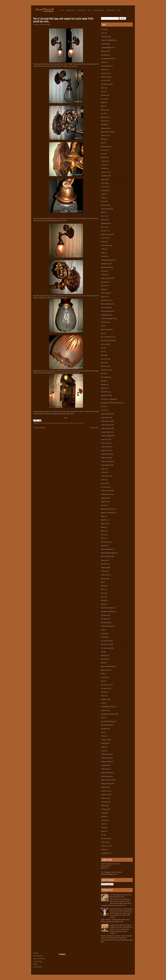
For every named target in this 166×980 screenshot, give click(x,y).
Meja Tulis (104, 524)
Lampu (103, 410)
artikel (103, 88)
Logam (103, 483)
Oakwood (104, 560)
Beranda (36, 953)
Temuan (103, 798)
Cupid (103, 194)
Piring (103, 633)
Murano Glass (105, 542)
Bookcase (104, 121)
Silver (103, 696)
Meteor (103, 531)
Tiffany (103, 805)
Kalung (103, 355)
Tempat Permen (106, 784)
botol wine (104, 135)
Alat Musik (104, 55)
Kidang (103, 381)
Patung (103, 579)
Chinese (103, 179)
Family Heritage (106, 234)
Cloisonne (104, 187)
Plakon (103, 637)
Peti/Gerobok (105, 622)
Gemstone (104, 282)
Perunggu (104, 619)
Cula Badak (104, 190)
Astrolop (104, 95)
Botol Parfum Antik (107, 132)
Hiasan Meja (105, 308)
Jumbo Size (105, 344)
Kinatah (103, 388)
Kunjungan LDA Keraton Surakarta (111, 403)
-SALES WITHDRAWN (108, 40)
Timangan (104, 809)
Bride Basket (105, 146)
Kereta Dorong (106, 370)
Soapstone (104, 710)
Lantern (103, 469)
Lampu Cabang (106, 425)
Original (103, 568)
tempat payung (106, 776)
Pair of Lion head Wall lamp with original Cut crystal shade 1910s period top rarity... (63, 20)
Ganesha (104, 256)
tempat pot (104, 787)
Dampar (103, 201)
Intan (103, 326)
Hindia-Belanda (106, 311)
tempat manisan (106, 773)
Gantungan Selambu (107, 260)
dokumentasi (105, 223)
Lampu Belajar (106, 417)
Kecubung (104, 366)
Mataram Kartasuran (107, 509)
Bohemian (104, 117)
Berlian (103, 110)
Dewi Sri (104, 216)
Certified (104, 168)
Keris (103, 373)
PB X (103, 597)
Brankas (103, 139)
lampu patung (105, 465)
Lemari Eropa (105, 476)
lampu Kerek (105, 443)
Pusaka (103, 655)
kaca (102, 348)
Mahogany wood (106, 494)
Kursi (103, 406)
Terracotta (104, 802)
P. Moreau (104, 571)
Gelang (103, 275)
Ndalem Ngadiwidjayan (108, 553)
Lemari (103, 472)
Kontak (119, 10)
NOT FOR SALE (106, 557)
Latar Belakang (38, 956)
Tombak (103, 813)
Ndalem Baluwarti (107, 549)
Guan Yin (104, 297)
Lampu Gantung (106, 414)
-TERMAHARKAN (106, 48)
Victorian (104, 842)
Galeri (103, 253)
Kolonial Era (105, 392)
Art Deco (104, 81)
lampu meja (105, 458)
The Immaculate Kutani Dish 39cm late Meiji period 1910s (121, 896)
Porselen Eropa (106, 641)
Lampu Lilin (105, 450)
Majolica (104, 502)
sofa (102, 718)
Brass (103, 143)
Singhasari (104, 699)
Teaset (103, 751)
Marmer (103, 505)
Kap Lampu (105, 359)
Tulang (103, 827)
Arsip (89, 10)
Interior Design (106, 329)
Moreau (103, 535)
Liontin (103, 480)
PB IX (103, 586)
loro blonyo (105, 487)
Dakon (103, 198)
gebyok (103, 271)
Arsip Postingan (38, 961)
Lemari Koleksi (81, 10)
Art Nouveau (105, 84)
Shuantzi (104, 692)
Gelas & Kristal (106, 278)
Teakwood (104, 743)
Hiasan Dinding (106, 304)
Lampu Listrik (68, 423)
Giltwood (104, 286)
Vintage (103, 849)
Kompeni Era (105, 395)
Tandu (103, 736)
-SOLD (42, 423)
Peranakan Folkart (107, 608)
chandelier (104, 176)
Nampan (104, 546)
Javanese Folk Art (107, 340)
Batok (103, 106)
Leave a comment (78, 423)
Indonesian (104, 322)
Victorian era (105, 846)
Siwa (102, 703)
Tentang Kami (70, 10)
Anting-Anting (105, 77)
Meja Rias (104, 520)
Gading (103, 249)
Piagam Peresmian (107, 626)
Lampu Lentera (106, 447)
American (104, 70)
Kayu (103, 363)
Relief (103, 663)
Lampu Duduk (105, 432)
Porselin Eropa (106, 648)
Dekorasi (104, 205)
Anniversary (105, 73)
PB (102, 582)
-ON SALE (104, 37)
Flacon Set (104, 238)
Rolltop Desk (105, 670)
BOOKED (104, 124)
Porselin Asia (105, 644)
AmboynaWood (106, 66)
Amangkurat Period (107, 59)
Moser (103, 538)
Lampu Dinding (59, 423)
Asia (102, 92)
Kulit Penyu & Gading (108, 399)
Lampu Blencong (106, 421)
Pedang (103, 600)
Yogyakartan (105, 853)
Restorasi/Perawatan (107, 666)
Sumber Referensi (99, 10)
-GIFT (103, 33)
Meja (103, 516)
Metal (103, 527)
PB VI (103, 589)
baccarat (104, 99)
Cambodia (104, 161)
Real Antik (104, 659)
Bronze (103, 150)
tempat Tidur (105, 791)
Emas (103, 227)
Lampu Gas (104, 439)
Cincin (103, 183)
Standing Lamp (106, 725)
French (103, 242)
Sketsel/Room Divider (108, 707)
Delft (103, 212)
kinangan (104, 384)
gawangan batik (106, 267)
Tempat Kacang (106, 762)
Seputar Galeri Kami (39, 959)
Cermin (103, 165)
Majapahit (104, 498)
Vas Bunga (104, 838)
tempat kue (105, 765)
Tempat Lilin (105, 769)
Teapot (103, 747)
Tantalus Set (105, 740)
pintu (103, 630)
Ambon (103, 62)
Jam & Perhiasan (106, 337)
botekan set (105, 128)
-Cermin (103, 29)
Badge (103, 102)
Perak (103, 604)
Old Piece (104, 564)
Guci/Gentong (105, 300)
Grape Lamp (105, 293)
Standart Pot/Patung (107, 721)
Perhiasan (104, 615)
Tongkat (103, 816)
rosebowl (104, 677)
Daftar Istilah (110, 10)
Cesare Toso (105, 172)
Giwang (103, 289)
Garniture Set (105, 264)
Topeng (103, 820)
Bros (102, 154)
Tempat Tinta (105, 795)
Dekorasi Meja (105, 209)
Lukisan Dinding (106, 491)
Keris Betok (105, 377)
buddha (103, 157)
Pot (102, 652)
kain (102, 352)
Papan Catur (105, 575)
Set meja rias (105, 688)
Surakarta (104, 729)
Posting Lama (94, 428)
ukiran (103, 831)
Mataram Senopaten (107, 513)
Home (62, 10)
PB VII (103, 593)
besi (102, 113)
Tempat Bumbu (106, 758)
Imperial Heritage (49, 423)
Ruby (103, 681)
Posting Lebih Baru (40, 428)
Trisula (103, 824)
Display (103, 220)
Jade (102, 333)
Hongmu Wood (106, 315)
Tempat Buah (105, 754)
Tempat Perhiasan (107, 780)
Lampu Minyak (105, 461)
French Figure (105, 245)
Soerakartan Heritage (108, 714)
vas (102, 835)
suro (102, 732)
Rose (103, 674)
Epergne (104, 231)
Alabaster (104, 51)
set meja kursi (105, 685)
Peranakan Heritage (107, 611)
